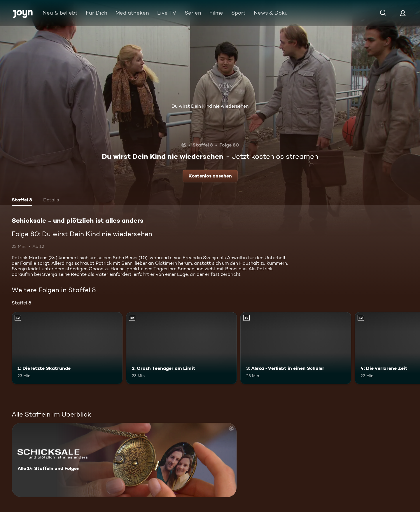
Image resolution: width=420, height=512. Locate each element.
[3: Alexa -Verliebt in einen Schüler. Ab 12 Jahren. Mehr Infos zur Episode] (296, 348)
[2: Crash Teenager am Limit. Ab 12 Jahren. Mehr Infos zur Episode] (181, 348)
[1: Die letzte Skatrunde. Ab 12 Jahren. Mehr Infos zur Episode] (67, 348)
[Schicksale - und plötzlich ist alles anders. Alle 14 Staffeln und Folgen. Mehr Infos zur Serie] (124, 460)
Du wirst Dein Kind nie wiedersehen (210, 106)
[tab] (22, 201)
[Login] (403, 13)
